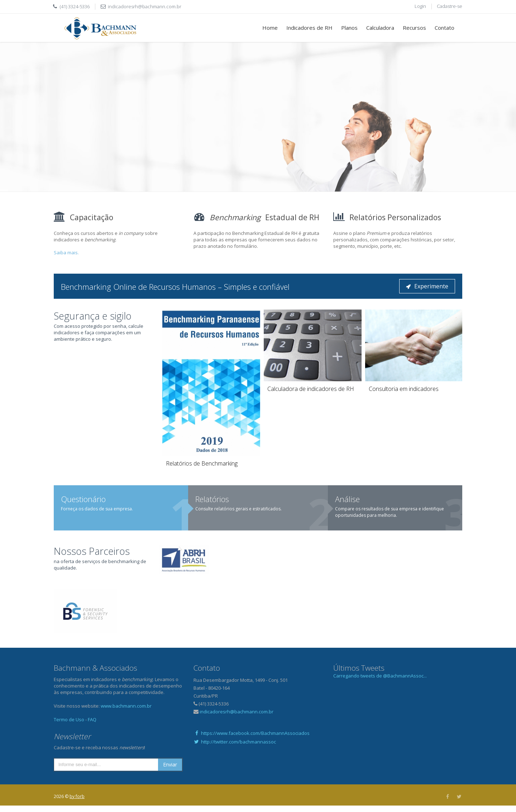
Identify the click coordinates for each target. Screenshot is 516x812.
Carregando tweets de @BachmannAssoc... (380, 676)
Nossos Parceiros (92, 551)
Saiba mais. (66, 252)
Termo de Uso (69, 719)
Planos (349, 28)
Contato (445, 28)
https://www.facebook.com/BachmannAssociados (252, 733)
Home (270, 28)
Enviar (170, 764)
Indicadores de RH (309, 28)
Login (420, 6)
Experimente (427, 286)
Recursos (414, 28)
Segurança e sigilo (93, 316)
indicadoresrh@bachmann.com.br (145, 6)
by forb (77, 796)
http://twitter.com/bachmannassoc (235, 742)
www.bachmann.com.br (126, 706)
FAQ (92, 719)
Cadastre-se (450, 6)
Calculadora (380, 28)
